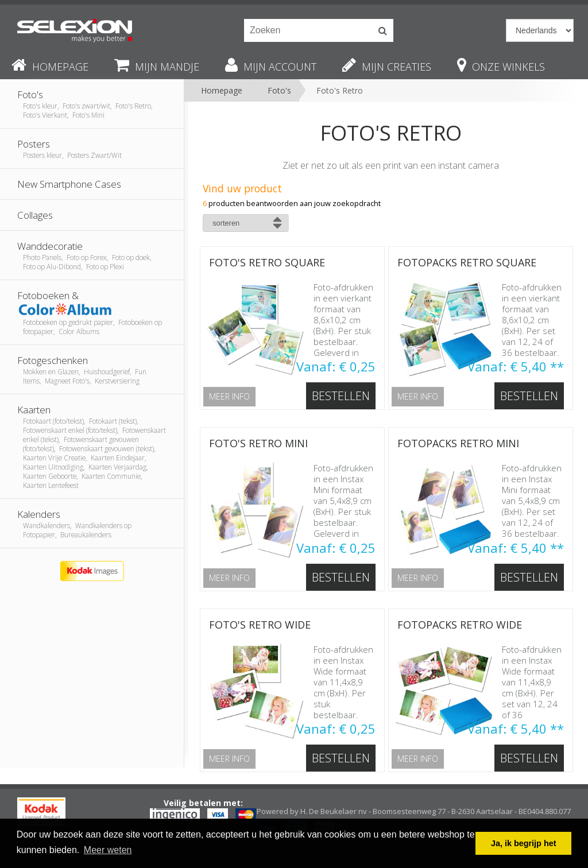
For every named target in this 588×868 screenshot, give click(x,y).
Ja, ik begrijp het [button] (524, 843)
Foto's (279, 90)
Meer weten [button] (108, 850)
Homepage (222, 90)
